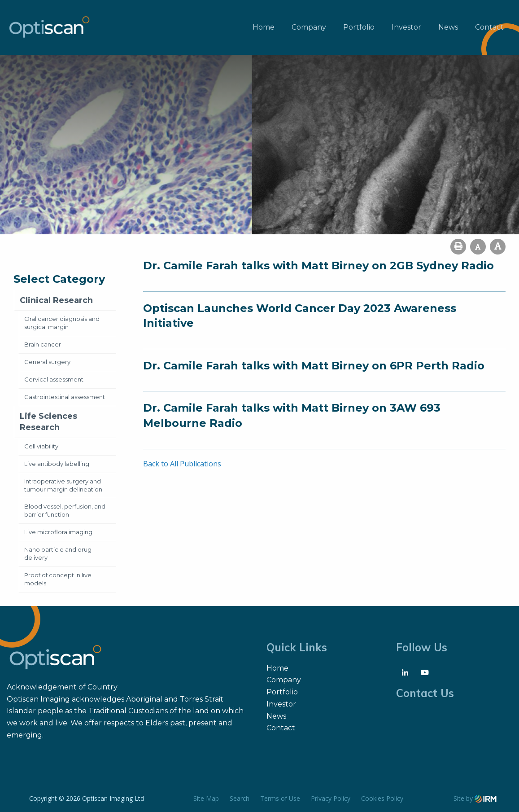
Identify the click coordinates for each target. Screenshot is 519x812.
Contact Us (425, 693)
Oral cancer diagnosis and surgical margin (62, 323)
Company (309, 27)
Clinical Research (56, 300)
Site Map (206, 798)
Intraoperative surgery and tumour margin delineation (63, 485)
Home (264, 27)
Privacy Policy (331, 798)
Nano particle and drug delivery (58, 553)
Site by (475, 798)
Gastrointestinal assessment (65, 397)
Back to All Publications (182, 464)
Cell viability (41, 446)
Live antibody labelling (57, 464)
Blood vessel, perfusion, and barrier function (65, 510)
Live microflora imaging (58, 532)
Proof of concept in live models (58, 579)
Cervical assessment (54, 379)
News (448, 27)
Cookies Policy (382, 798)
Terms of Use (280, 798)
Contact (489, 27)
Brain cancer (43, 344)
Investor (406, 27)
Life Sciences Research (48, 422)
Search (240, 798)
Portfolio (359, 27)
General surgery (47, 362)
